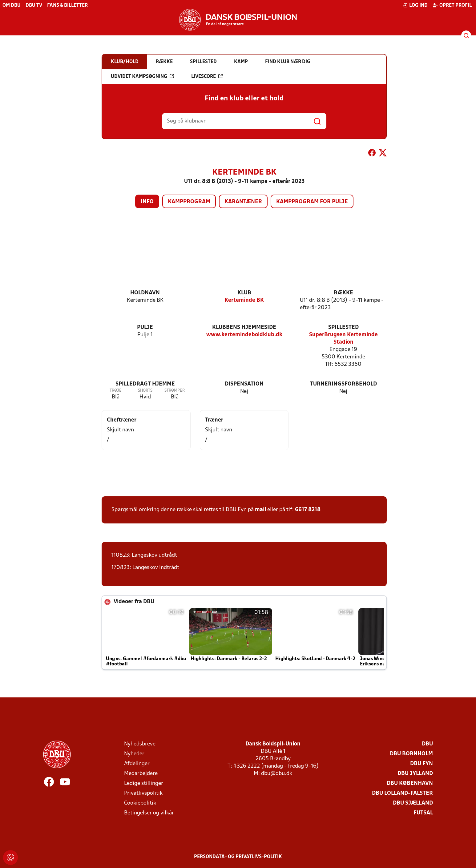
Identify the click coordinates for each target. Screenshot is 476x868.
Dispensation (244, 384)
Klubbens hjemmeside (244, 327)
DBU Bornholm (411, 754)
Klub (244, 293)
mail (260, 510)
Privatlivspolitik (143, 793)
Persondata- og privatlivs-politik (238, 857)
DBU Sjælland (413, 803)
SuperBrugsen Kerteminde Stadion (343, 339)
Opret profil (452, 5)
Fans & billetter (67, 6)
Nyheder (134, 754)
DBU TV (34, 6)
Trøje (116, 391)
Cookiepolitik (140, 803)
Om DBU (12, 6)
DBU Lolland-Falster (402, 793)
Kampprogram (189, 202)
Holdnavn (145, 293)
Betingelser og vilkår (149, 813)
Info (147, 202)
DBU (427, 744)
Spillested (343, 327)
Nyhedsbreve (140, 744)
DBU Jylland (415, 774)
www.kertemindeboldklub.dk (244, 335)
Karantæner (243, 202)
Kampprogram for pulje (312, 202)
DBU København (410, 783)
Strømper (175, 391)
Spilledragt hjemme (145, 384)
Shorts (145, 391)
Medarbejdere (141, 774)
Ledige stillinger (144, 783)
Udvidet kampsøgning (142, 76)
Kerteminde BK (244, 300)
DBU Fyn (422, 764)
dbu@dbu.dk (277, 774)
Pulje (145, 327)
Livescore (207, 76)
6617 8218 (308, 510)
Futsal (423, 813)
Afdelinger (137, 764)
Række (343, 293)
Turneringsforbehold (343, 384)
